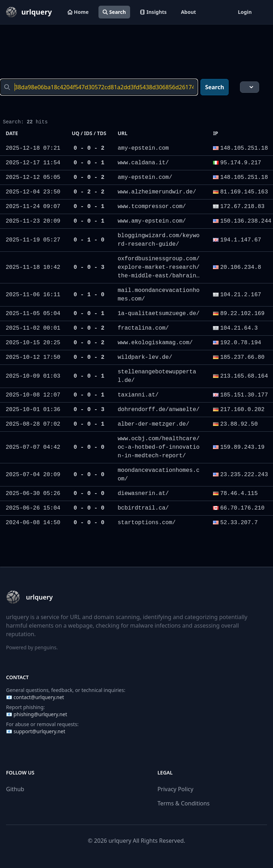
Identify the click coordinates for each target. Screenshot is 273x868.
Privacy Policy (175, 789)
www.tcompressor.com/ (152, 207)
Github (15, 789)
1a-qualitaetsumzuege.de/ (159, 314)
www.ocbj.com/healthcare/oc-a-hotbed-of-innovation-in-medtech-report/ (159, 447)
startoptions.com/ (147, 523)
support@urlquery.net (39, 731)
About (188, 12)
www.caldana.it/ (143, 163)
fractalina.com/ (143, 328)
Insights (153, 12)
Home (78, 12)
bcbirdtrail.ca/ (143, 508)
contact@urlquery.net (39, 697)
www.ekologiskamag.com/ (155, 343)
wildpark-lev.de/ (145, 357)
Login (245, 12)
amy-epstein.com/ (145, 177)
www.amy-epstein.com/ (152, 221)
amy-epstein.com (143, 148)
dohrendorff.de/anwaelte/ (159, 410)
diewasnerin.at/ (143, 494)
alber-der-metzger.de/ (154, 424)
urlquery (120, 841)
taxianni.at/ (138, 395)
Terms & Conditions (184, 803)
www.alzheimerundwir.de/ (157, 192)
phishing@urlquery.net (40, 714)
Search (114, 12)
